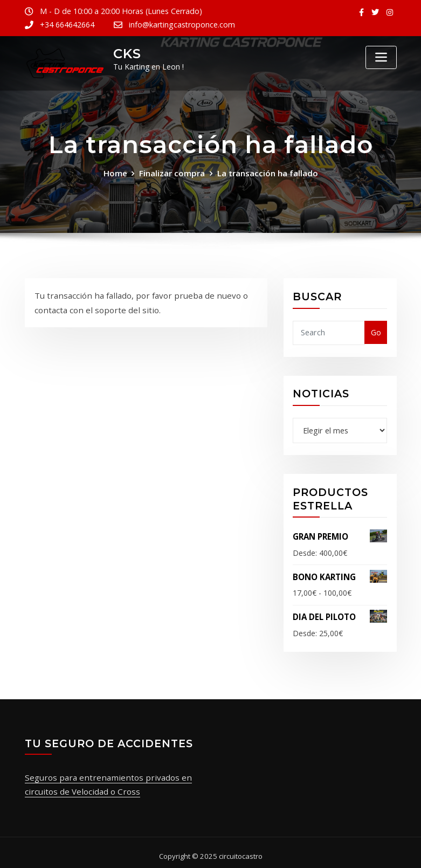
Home (118, 172)
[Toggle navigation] (381, 57)
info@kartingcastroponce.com (89, 24)
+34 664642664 (250, 11)
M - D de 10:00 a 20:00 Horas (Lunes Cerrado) (115, 11)
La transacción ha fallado (266, 172)
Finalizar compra (173, 172)
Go (376, 331)
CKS (126, 52)
